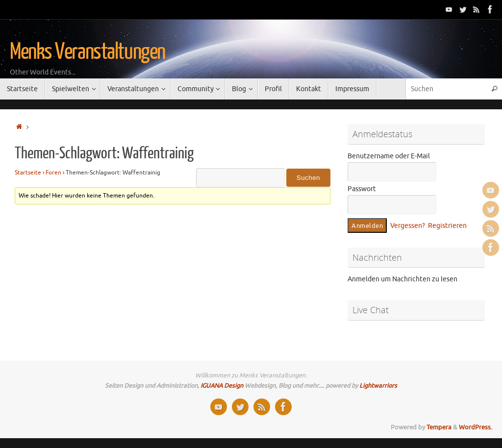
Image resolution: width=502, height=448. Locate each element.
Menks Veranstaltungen (88, 52)
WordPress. (476, 427)
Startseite (28, 173)
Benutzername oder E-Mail (389, 156)
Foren (53, 173)
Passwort (362, 189)
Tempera (439, 427)
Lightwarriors (378, 386)
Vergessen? (408, 226)
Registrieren (447, 226)
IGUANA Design (222, 386)
